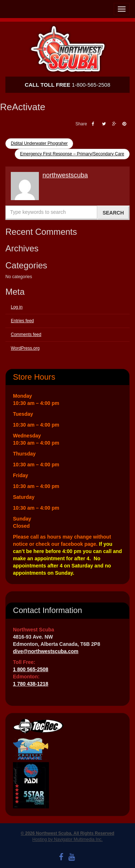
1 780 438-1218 (31, 684)
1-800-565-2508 (68, 85)
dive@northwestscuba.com (46, 651)
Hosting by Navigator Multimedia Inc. (67, 839)
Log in (17, 307)
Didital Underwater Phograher (39, 143)
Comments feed (26, 334)
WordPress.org (25, 348)
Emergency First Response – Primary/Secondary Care (72, 154)
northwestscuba (65, 175)
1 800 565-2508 (31, 669)
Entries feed (22, 321)
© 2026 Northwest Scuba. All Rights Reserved (68, 833)
